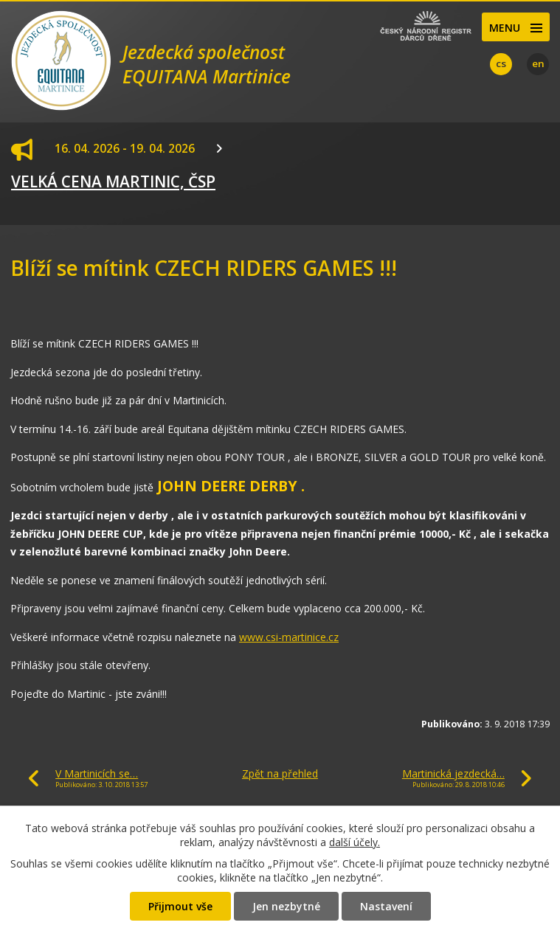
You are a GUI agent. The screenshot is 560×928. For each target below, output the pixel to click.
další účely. (355, 842)
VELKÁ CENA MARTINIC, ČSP (113, 181)
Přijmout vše (180, 906)
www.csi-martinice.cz (289, 637)
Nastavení (386, 906)
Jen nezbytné (286, 906)
